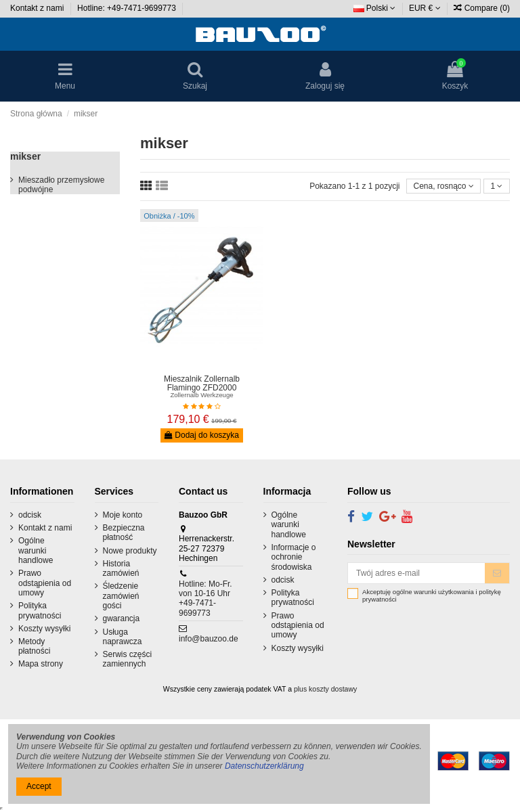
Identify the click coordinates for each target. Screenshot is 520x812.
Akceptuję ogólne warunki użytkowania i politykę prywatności (432, 596)
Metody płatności (34, 646)
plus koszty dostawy (325, 689)
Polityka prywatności (40, 610)
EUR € (425, 8)
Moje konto (123, 515)
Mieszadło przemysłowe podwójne (61, 185)
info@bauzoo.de (209, 639)
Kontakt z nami (38, 8)
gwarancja (122, 618)
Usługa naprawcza (123, 637)
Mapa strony (41, 664)
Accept (39, 786)
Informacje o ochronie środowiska (294, 557)
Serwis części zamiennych (128, 659)
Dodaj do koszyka (202, 435)
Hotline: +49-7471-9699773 (128, 8)
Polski (375, 8)
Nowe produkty (130, 551)
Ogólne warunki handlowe (36, 550)
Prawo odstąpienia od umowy (45, 583)
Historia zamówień (121, 568)
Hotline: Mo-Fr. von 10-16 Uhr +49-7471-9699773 (205, 599)
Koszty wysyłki (44, 629)
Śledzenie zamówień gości (121, 596)
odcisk (30, 515)
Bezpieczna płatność (124, 533)
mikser (25, 156)
